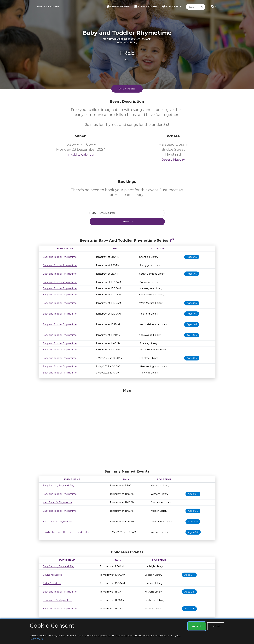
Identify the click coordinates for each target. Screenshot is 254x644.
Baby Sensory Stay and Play (58, 486)
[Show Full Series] (172, 240)
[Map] (127, 428)
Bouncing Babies (52, 575)
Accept (197, 626)
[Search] (193, 7)
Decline (216, 626)
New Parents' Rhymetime (58, 522)
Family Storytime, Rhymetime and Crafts (66, 532)
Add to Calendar (81, 155)
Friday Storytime (52, 583)
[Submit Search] (202, 7)
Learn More (36, 639)
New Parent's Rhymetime (58, 502)
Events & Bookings (48, 7)
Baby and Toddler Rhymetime (60, 257)
